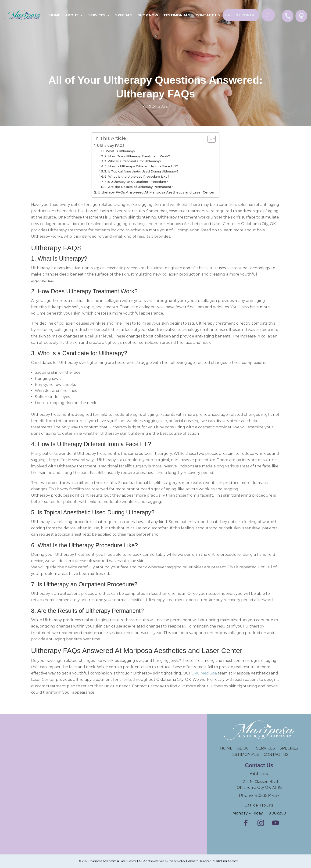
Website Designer (199, 861)
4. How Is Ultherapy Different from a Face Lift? (141, 166)
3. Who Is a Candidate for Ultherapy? (133, 161)
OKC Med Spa (204, 673)
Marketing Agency (225, 861)
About (72, 15)
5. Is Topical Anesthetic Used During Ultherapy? (141, 171)
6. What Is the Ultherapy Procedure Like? (137, 176)
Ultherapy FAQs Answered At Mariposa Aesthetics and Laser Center (156, 192)
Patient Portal (241, 15)
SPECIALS (124, 15)
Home (55, 15)
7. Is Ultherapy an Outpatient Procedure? (136, 182)
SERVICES (266, 748)
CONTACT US (276, 755)
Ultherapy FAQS (111, 146)
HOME (229, 748)
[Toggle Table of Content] (209, 139)
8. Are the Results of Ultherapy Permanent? (139, 187)
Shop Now (148, 15)
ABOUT (244, 748)
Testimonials (177, 15)
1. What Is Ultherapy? (119, 151)
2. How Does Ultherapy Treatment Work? (137, 156)
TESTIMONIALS (247, 755)
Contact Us (208, 15)
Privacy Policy (176, 861)
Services (97, 15)
